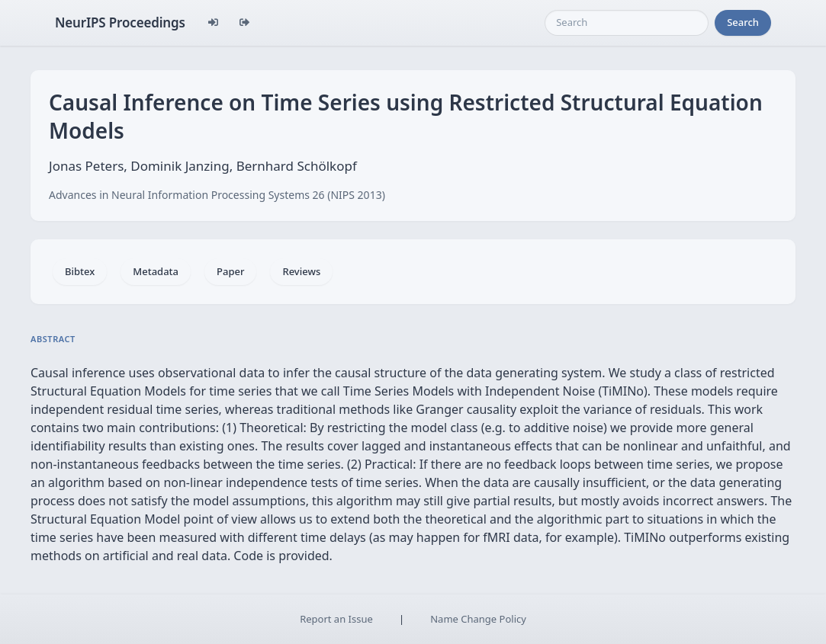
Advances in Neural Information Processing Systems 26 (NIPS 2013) (217, 195)
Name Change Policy (478, 619)
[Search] (627, 23)
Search (743, 22)
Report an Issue (336, 619)
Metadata (156, 271)
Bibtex (80, 271)
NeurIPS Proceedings (120, 22)
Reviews (301, 271)
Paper (230, 271)
